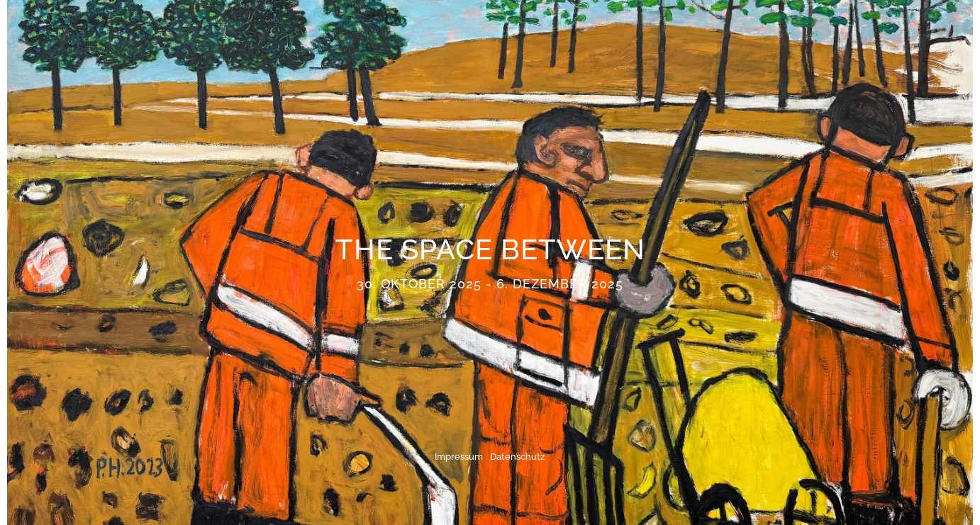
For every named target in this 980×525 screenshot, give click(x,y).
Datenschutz (517, 457)
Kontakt (842, 33)
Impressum (459, 457)
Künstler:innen (456, 33)
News (635, 33)
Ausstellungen (561, 33)
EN (887, 33)
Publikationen (706, 33)
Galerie (783, 33)
